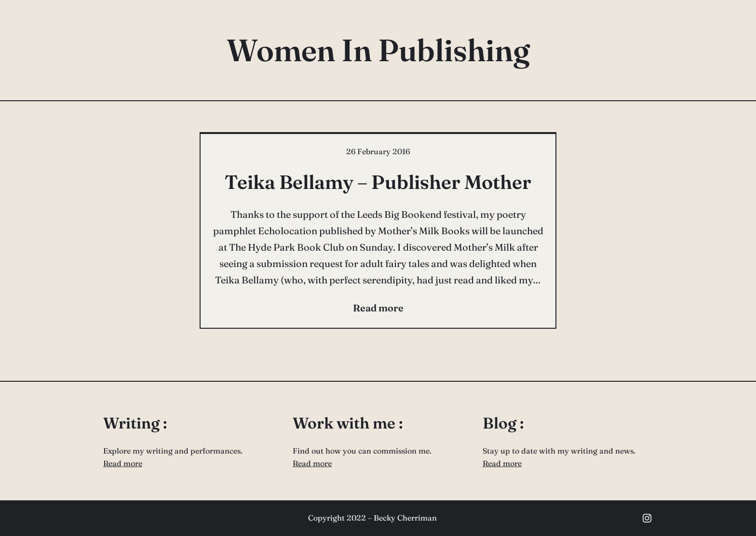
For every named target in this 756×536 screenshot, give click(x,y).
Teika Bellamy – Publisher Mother (378, 182)
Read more (123, 463)
